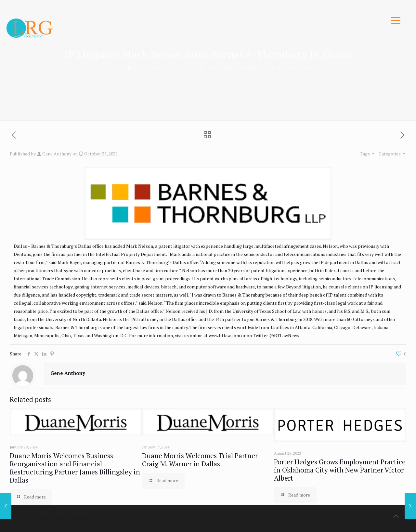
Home (110, 67)
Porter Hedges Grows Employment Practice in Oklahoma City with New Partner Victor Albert (340, 470)
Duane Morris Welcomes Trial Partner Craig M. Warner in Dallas (200, 460)
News (133, 67)
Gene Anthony (57, 154)
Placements (163, 67)
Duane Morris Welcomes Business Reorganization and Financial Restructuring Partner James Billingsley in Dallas (75, 468)
